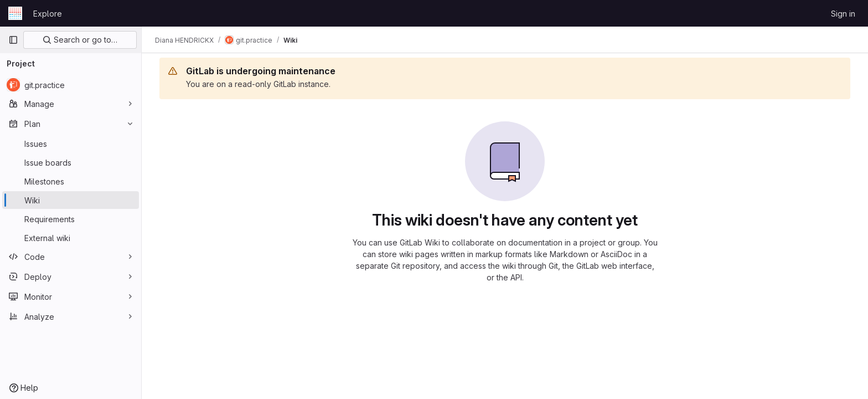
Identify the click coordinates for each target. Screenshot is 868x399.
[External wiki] (71, 238)
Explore (48, 14)
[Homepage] (15, 13)
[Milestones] (71, 181)
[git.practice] (71, 85)
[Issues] (71, 144)
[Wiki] (71, 200)
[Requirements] (71, 219)
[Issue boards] (71, 162)
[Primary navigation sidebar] (13, 40)
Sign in (843, 14)
